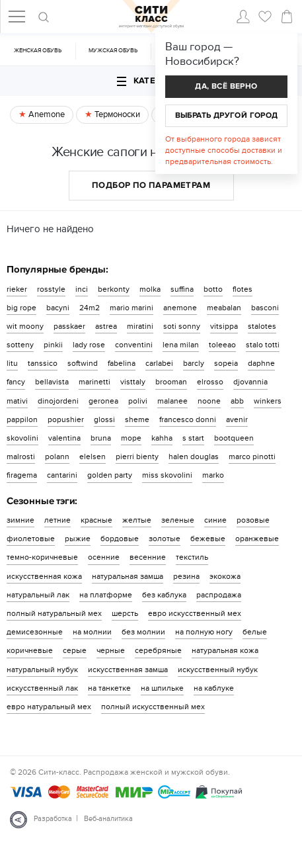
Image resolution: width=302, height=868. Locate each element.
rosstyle (51, 289)
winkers (268, 401)
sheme (137, 419)
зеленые (178, 520)
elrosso (210, 382)
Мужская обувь (113, 51)
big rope (21, 308)
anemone (180, 308)
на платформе (106, 595)
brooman (171, 382)
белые (255, 632)
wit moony (25, 326)
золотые (165, 539)
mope (131, 438)
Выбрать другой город (227, 115)
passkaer (69, 326)
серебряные (158, 650)
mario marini (132, 308)
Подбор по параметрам (151, 185)
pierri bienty (137, 456)
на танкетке (109, 688)
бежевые (208, 539)
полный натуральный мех (54, 613)
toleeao (222, 345)
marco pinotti (252, 456)
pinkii (53, 345)
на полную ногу (204, 632)
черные (111, 650)
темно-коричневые (42, 557)
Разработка (53, 819)
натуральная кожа (225, 650)
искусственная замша (128, 670)
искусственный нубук (218, 670)
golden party (110, 475)
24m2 (90, 308)
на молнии (92, 632)
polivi (138, 401)
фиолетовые (31, 539)
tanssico (43, 363)
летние (57, 520)
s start (193, 438)
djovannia (250, 382)
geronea (103, 401)
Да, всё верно (226, 86)
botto (213, 289)
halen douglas (194, 456)
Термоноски (116, 114)
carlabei (159, 363)
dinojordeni (58, 401)
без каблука (164, 595)
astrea (106, 326)
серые (75, 650)
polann (57, 456)
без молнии (143, 632)
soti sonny (182, 326)
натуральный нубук (42, 670)
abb (237, 401)
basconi (265, 308)
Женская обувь (38, 51)
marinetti (94, 382)
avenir (237, 419)
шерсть (125, 613)
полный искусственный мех (153, 707)
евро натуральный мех (49, 707)
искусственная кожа (44, 576)
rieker (17, 289)
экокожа (225, 576)
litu (12, 363)
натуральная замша (128, 576)
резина (186, 576)
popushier (66, 419)
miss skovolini (167, 475)
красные (96, 520)
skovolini (22, 438)
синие (215, 520)
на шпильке (162, 688)
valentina (64, 438)
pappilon (22, 419)
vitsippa (224, 326)
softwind (83, 363)
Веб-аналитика (108, 819)
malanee (172, 401)
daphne (261, 363)
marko (213, 475)
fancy (16, 382)
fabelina (122, 363)
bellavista (52, 382)
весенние (148, 557)
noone (209, 401)
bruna (101, 438)
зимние (20, 520)
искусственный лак (42, 688)
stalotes (262, 326)
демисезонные (35, 632)
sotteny (20, 345)
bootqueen (234, 438)
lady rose (89, 345)
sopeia (226, 363)
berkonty (114, 289)
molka (150, 289)
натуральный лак (38, 595)
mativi (17, 401)
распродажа (219, 595)
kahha (162, 438)
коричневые (30, 650)
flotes (243, 289)
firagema (22, 475)
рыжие (78, 539)
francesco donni (188, 419)
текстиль (192, 557)
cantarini (62, 475)
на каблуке (214, 688)
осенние (104, 557)
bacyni (58, 308)
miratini (140, 326)
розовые (253, 520)
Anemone (46, 114)
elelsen (93, 456)
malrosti (21, 456)
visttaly (133, 382)
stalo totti (263, 345)
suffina (182, 289)
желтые (137, 520)
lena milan (181, 345)
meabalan (224, 308)
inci (82, 289)
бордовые (120, 539)
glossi (104, 419)
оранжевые (257, 539)
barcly (194, 363)
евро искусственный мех (195, 613)
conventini (134, 345)
